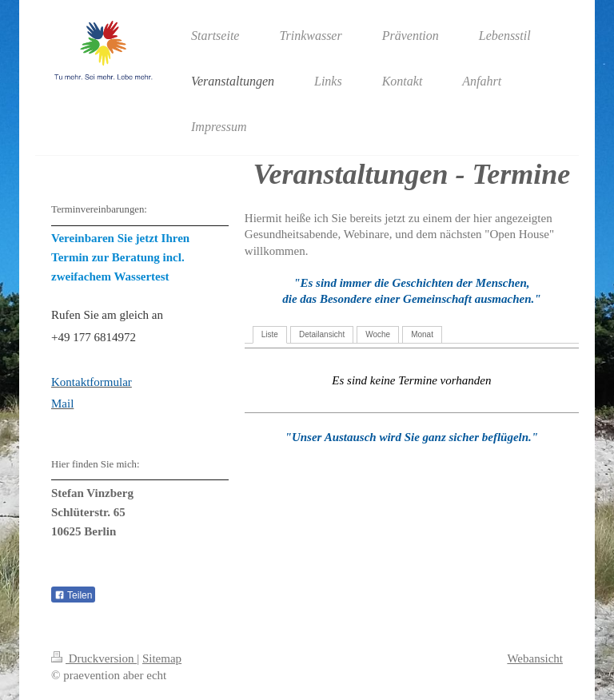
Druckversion (94, 658)
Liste (270, 334)
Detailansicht (322, 334)
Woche (378, 334)
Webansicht (535, 658)
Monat (422, 334)
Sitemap (162, 658)
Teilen (73, 595)
